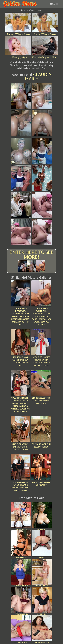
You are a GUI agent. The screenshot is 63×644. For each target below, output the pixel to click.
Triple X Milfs (21, 544)
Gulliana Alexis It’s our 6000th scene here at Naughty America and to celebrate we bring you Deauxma (20, 405)
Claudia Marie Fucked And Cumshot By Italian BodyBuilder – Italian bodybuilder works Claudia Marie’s (41, 316)
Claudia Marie (38, 76)
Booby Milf (42, 601)
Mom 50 (42, 544)
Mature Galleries (42, 629)
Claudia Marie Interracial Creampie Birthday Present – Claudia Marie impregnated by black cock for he (20, 316)
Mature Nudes (21, 516)
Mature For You (42, 573)
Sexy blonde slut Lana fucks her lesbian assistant (20, 447)
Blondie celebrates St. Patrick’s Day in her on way (41, 401)
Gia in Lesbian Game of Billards (41, 484)
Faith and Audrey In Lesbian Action (41, 446)
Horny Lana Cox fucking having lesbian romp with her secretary (20, 486)
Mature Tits (42, 516)
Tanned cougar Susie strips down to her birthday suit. (20, 361)
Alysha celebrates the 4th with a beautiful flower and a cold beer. (41, 361)
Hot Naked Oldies (21, 629)
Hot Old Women (21, 573)
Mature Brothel (21, 601)
